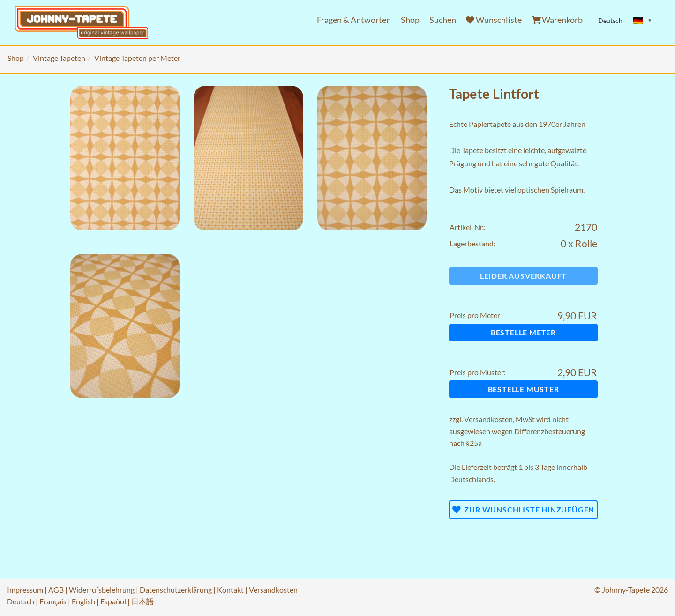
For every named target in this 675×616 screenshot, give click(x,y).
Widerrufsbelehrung (102, 590)
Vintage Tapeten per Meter (137, 58)
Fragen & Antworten (354, 20)
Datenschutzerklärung (176, 590)
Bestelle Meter (523, 332)
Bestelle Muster (524, 389)
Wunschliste (494, 20)
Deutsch (21, 601)
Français (53, 601)
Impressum (25, 590)
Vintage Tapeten (59, 58)
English (83, 601)
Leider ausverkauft (523, 276)
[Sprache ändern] (643, 21)
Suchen (443, 20)
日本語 (142, 601)
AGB (56, 590)
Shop (410, 20)
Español (113, 601)
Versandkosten (488, 419)
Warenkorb (557, 20)
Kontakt (230, 590)
